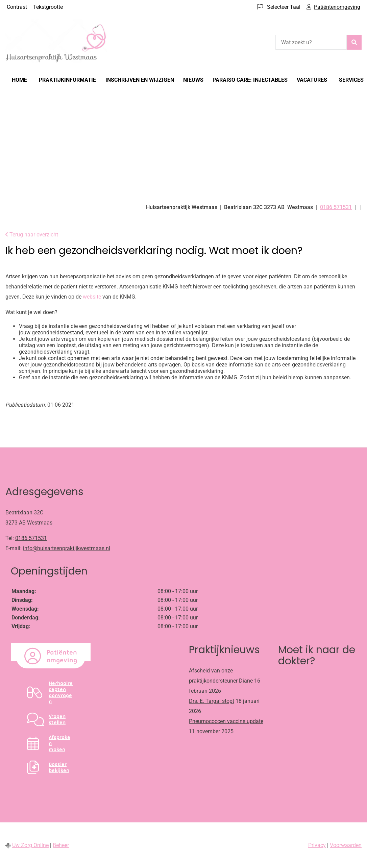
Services (351, 80)
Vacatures (312, 80)
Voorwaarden (346, 845)
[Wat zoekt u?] (311, 42)
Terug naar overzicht (32, 235)
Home (19, 80)
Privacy (317, 845)
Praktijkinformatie (67, 80)
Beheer (61, 845)
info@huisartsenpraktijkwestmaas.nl (67, 548)
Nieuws (193, 80)
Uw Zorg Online (30, 845)
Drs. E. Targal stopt (212, 701)
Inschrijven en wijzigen (140, 80)
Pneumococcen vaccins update (226, 721)
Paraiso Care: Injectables (250, 80)
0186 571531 (31, 538)
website (92, 297)
